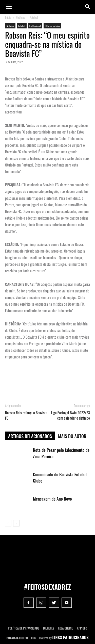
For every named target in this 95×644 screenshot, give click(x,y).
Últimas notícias (52, 26)
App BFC (82, 628)
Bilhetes (49, 628)
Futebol (34, 17)
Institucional (35, 26)
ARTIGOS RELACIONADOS (30, 436)
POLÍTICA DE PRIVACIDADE (23, 628)
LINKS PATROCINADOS (71, 637)
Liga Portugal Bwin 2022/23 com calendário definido (70, 415)
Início (8, 17)
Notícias (20, 17)
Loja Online (66, 628)
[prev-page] (8, 523)
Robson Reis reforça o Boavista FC (26, 415)
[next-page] (16, 523)
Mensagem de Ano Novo (52, 499)
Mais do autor (72, 436)
